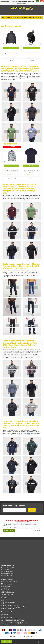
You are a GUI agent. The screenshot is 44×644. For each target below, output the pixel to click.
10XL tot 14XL (32, 249)
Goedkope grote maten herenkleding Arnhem (13, 621)
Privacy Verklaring (6, 586)
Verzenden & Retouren (7, 591)
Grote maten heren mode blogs (9, 609)
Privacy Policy (5, 599)
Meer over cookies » (22, 4)
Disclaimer (4, 597)
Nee (42, 1)
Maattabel (4, 616)
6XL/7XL (32, 111)
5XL (12, 111)
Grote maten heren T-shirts (8, 602)
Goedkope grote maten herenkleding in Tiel (12, 619)
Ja (37, 1)
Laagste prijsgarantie (7, 617)
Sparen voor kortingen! (7, 594)
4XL (32, 90)
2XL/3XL (12, 90)
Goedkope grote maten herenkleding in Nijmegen (14, 622)
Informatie (11, 48)
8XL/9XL (12, 131)
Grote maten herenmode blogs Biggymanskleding (14, 607)
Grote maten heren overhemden (10, 605)
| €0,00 (7, 642)
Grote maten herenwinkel (8, 593)
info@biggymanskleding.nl (8, 574)
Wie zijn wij (4, 588)
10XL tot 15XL (32, 131)
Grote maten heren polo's (8, 604)
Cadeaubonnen (5, 614)
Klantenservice (9, 531)
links (3, 601)
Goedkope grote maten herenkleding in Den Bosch (14, 624)
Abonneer (32, 510)
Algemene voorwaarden (7, 596)
